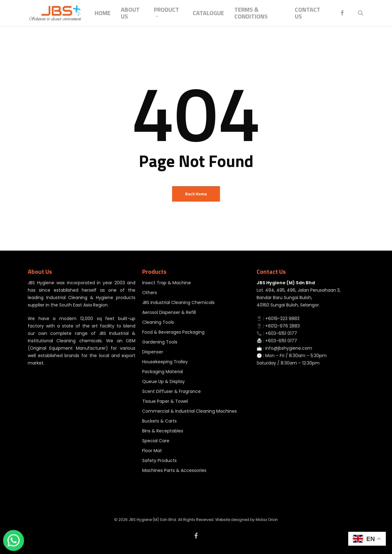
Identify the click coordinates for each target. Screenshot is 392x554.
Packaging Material (163, 372)
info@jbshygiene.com (289, 348)
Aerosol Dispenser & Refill (169, 312)
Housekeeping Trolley (165, 362)
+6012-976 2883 (283, 326)
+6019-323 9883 (282, 319)
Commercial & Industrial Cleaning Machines (190, 411)
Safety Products (159, 460)
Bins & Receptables (163, 431)
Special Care (156, 441)
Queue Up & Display (163, 381)
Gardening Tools (160, 342)
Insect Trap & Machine (167, 283)
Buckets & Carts (159, 421)
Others (150, 293)
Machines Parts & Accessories (174, 470)
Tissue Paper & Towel (165, 401)
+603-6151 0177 (281, 333)
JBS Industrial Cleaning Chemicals (178, 302)
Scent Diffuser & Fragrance (171, 391)
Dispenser (153, 352)
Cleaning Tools (158, 322)
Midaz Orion (267, 520)
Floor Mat (152, 451)
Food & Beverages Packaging (173, 332)
